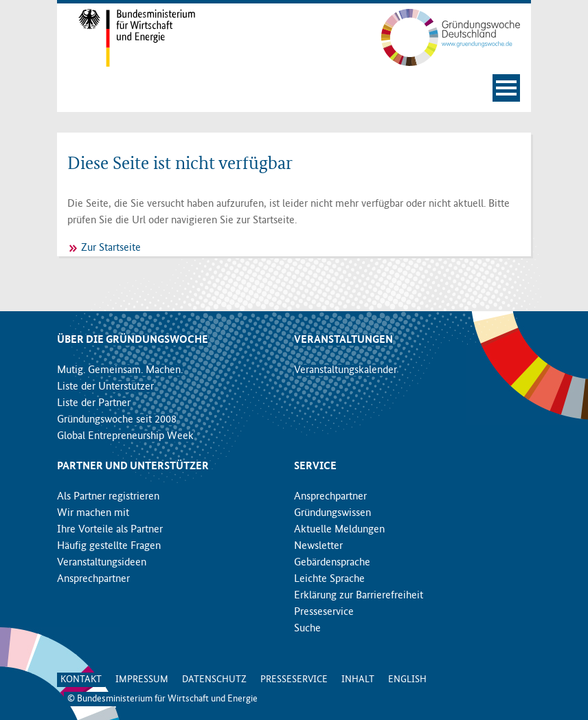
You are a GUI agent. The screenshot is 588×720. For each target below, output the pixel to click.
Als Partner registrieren (108, 497)
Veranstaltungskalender (346, 370)
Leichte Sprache (329, 579)
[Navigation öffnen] (506, 88)
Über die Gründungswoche (133, 340)
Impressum (142, 679)
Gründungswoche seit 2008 (117, 420)
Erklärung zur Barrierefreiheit (359, 596)
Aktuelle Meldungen (339, 530)
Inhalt (358, 679)
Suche (307, 629)
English (407, 679)
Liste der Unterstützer (105, 387)
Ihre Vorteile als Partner (110, 530)
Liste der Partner (94, 403)
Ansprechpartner (93, 579)
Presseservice (324, 612)
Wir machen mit (93, 513)
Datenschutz (214, 679)
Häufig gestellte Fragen (109, 546)
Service (315, 466)
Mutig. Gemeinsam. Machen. (120, 370)
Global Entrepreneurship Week (125, 436)
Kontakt (81, 679)
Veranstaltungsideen (102, 563)
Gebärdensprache (332, 563)
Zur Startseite (111, 248)
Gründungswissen (332, 513)
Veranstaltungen (343, 340)
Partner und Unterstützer (133, 466)
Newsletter (318, 546)
